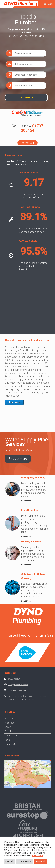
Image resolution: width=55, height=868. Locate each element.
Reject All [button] (9, 861)
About (7, 727)
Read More (14, 402)
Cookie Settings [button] (24, 861)
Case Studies (11, 736)
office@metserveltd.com (18, 685)
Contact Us (10, 744)
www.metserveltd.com (17, 691)
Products (9, 723)
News (7, 740)
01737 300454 (14, 679)
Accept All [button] (40, 861)
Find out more (18, 459)
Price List (9, 731)
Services (9, 718)
